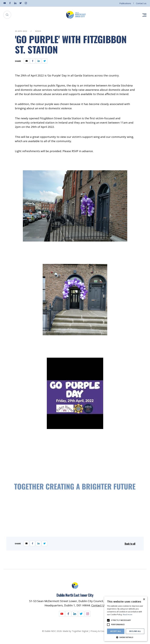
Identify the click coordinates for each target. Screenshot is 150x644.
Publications (125, 3)
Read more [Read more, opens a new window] (128, 615)
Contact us (141, 3)
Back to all (130, 544)
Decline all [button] (135, 631)
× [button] (144, 599)
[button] (126, 637)
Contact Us (98, 605)
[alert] (126, 619)
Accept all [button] (116, 631)
